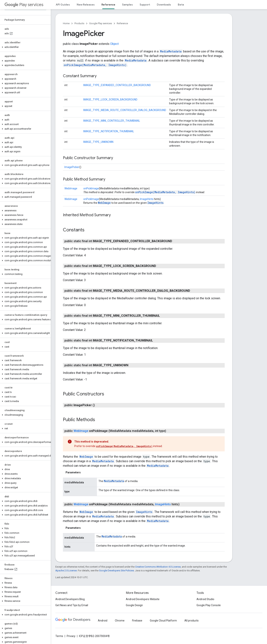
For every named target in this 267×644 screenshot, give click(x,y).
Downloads (164, 5)
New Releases (86, 5)
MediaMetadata (171, 51)
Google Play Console (209, 605)
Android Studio (205, 599)
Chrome (120, 621)
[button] (25, 47)
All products (192, 621)
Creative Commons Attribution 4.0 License (158, 567)
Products (79, 23)
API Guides (63, 5)
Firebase (137, 621)
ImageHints (147, 199)
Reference (122, 23)
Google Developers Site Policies (116, 570)
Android (103, 621)
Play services (24, 5)
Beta (181, 5)
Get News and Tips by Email (72, 605)
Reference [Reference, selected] (108, 5)
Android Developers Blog (70, 599)
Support (145, 5)
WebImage (71, 188)
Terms (59, 636)
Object (114, 44)
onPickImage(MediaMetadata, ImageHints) (95, 65)
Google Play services (101, 23)
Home (66, 23)
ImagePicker (72, 167)
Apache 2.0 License (66, 570)
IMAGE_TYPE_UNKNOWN (98, 142)
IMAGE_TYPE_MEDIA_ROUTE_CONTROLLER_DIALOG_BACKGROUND (125, 110)
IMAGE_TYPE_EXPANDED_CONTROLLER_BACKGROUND (117, 85)
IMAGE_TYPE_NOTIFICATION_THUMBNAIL (109, 131)
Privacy (71, 636)
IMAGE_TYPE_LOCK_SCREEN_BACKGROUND (110, 100)
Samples (127, 5)
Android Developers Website (143, 599)
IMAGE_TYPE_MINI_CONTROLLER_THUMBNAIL (112, 121)
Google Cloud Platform (163, 621)
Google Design (134, 605)
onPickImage (91, 188)
